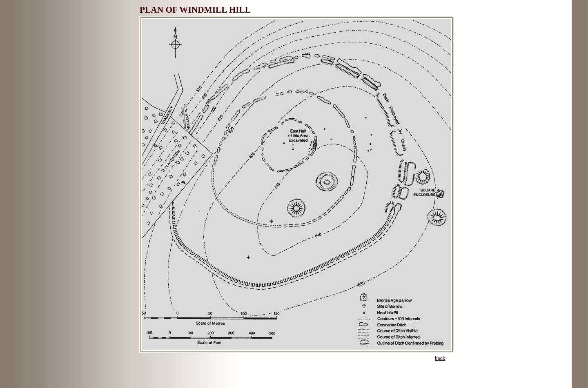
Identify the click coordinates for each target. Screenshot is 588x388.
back (440, 358)
